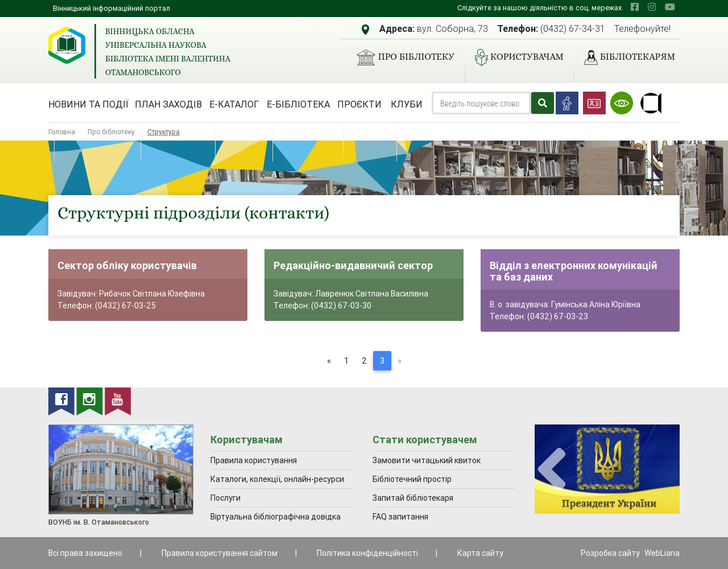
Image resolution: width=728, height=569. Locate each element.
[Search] (481, 103)
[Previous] (329, 361)
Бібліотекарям (625, 57)
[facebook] (635, 7)
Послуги (226, 498)
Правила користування (254, 460)
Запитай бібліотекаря (413, 498)
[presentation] (552, 470)
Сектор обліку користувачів (127, 265)
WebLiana (662, 553)
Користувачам (515, 57)
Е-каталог (234, 104)
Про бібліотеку (401, 57)
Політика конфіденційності (367, 553)
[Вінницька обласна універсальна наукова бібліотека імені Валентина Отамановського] (67, 45)
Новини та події (88, 104)
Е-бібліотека (298, 104)
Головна (62, 132)
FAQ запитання (400, 517)
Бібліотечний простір (412, 479)
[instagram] (652, 7)
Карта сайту (480, 553)
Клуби (407, 104)
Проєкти (359, 104)
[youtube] (670, 7)
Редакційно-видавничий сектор (353, 265)
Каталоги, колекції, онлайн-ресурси (277, 479)
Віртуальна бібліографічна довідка (276, 517)
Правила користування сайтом (220, 553)
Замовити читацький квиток (427, 460)
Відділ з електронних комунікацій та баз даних (574, 271)
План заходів (168, 104)
